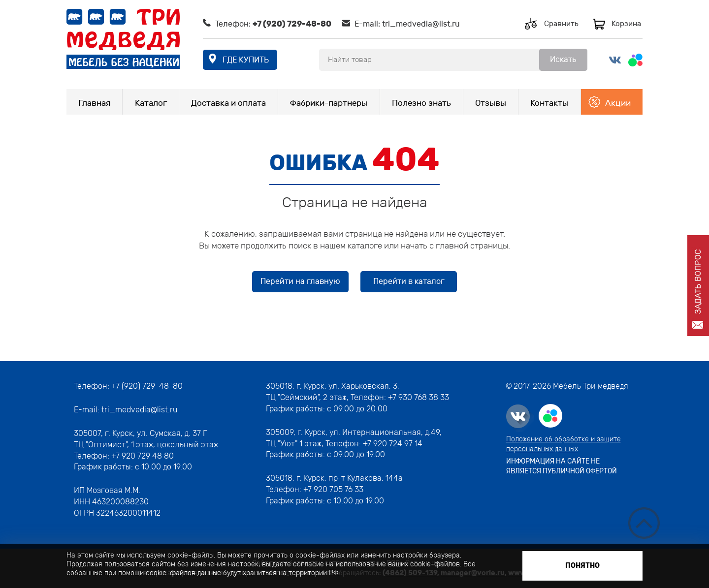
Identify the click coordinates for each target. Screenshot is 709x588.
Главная (94, 103)
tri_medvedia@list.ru (421, 24)
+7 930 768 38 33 (419, 397)
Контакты (549, 103)
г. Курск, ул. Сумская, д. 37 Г (156, 433)
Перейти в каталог (409, 281)
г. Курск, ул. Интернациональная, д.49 (369, 432)
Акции (618, 103)
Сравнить (561, 24)
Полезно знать (421, 103)
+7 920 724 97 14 (393, 444)
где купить (246, 60)
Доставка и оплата (228, 103)
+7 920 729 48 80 (143, 456)
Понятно (582, 566)
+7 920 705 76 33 (333, 489)
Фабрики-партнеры (329, 103)
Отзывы (491, 103)
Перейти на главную (300, 281)
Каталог (151, 103)
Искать (563, 59)
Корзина (626, 24)
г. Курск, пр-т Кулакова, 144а (350, 478)
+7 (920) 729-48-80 (292, 24)
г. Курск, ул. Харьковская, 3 (346, 386)
